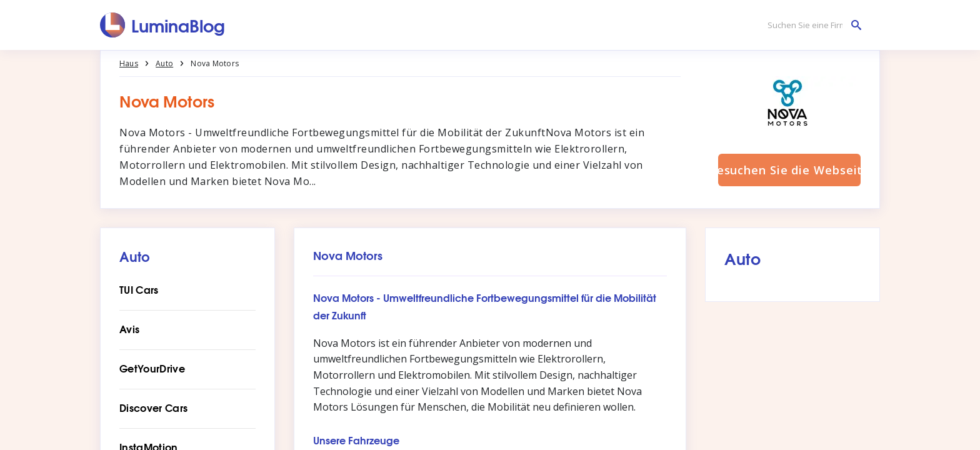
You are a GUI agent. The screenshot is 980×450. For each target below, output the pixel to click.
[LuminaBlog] (163, 25)
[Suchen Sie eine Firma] (811, 25)
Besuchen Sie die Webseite (789, 170)
